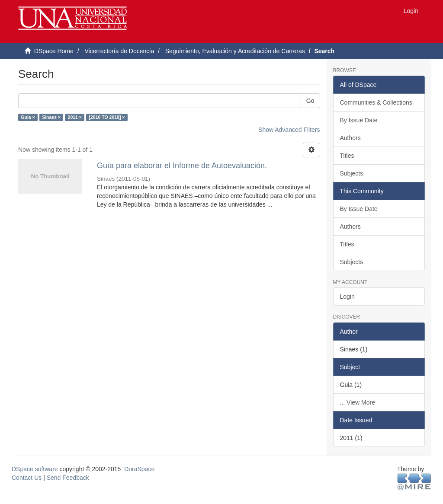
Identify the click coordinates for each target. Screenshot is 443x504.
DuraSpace (139, 469)
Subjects (352, 173)
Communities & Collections (376, 102)
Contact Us (27, 478)
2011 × (75, 117)
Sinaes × (51, 117)
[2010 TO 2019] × (107, 117)
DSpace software (35, 469)
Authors (350, 138)
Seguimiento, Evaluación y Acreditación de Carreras (235, 51)
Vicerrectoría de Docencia (119, 51)
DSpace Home (54, 51)
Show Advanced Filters (289, 130)
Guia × (28, 117)
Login (347, 297)
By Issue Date (359, 120)
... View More (358, 402)
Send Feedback (68, 478)
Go (310, 101)
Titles (347, 156)
